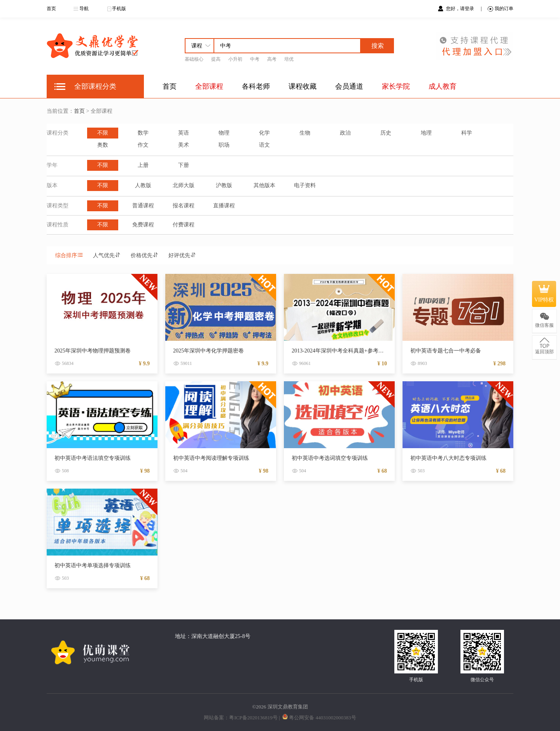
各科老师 (256, 86)
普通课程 (143, 206)
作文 (143, 145)
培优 (289, 59)
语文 (264, 145)
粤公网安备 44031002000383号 (322, 718)
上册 (143, 165)
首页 (51, 9)
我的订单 (500, 9)
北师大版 (184, 185)
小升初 (235, 59)
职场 (224, 145)
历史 (386, 133)
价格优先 (145, 255)
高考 (272, 59)
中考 (255, 59)
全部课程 (209, 86)
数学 (143, 133)
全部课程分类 (95, 86)
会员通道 (349, 86)
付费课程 (184, 225)
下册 (184, 165)
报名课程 (184, 206)
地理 (426, 133)
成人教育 (443, 86)
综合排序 (69, 255)
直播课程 (224, 206)
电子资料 (305, 185)
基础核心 (194, 59)
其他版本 (264, 185)
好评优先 (182, 255)
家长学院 (396, 86)
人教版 (143, 185)
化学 (264, 133)
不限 (103, 133)
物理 (224, 133)
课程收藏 (303, 86)
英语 (184, 133)
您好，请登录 (461, 9)
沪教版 (224, 185)
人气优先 (107, 255)
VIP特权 (544, 294)
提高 (216, 59)
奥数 (103, 145)
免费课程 (143, 225)
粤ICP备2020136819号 (253, 718)
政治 (345, 133)
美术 (184, 145)
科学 (467, 133)
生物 (305, 133)
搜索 (378, 46)
